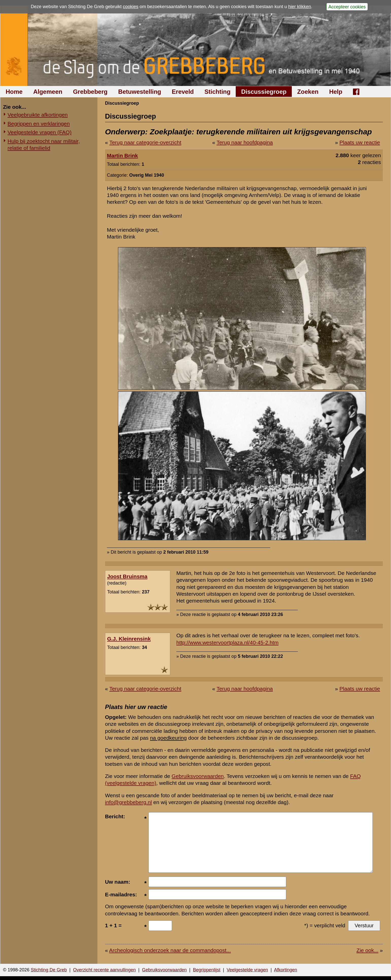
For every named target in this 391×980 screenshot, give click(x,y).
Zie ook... (367, 950)
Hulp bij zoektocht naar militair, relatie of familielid (44, 144)
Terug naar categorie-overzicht (145, 142)
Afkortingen (286, 970)
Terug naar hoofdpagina (245, 142)
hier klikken (300, 7)
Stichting (218, 92)
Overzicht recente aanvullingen (104, 970)
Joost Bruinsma (127, 576)
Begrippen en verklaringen (39, 124)
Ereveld (183, 92)
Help (336, 92)
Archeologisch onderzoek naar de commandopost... (170, 950)
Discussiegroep (264, 92)
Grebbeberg (90, 92)
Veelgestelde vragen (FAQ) (40, 132)
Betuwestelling (140, 92)
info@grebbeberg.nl (129, 802)
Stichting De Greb (49, 970)
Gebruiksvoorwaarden (198, 776)
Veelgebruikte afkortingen (38, 115)
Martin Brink (122, 156)
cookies (131, 7)
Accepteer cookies (347, 7)
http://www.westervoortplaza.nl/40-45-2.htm (227, 642)
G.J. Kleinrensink (129, 639)
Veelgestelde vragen (247, 970)
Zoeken (308, 92)
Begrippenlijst (207, 970)
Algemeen (48, 92)
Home (14, 92)
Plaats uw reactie (360, 142)
